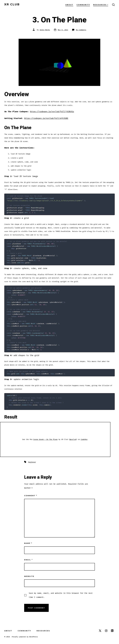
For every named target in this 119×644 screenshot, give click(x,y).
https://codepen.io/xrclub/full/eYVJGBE (46, 118)
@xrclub (73, 439)
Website (29, 576)
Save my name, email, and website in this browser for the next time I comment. (61, 595)
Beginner (32, 462)
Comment (31, 496)
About (69, 5)
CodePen (84, 439)
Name (28, 543)
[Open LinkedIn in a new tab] (112, 631)
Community (83, 5)
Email (28, 560)
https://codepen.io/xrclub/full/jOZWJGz (52, 112)
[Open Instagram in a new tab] (106, 631)
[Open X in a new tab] (100, 631)
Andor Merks (45, 30)
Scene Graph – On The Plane (45, 439)
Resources (101, 5)
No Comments (81, 30)
